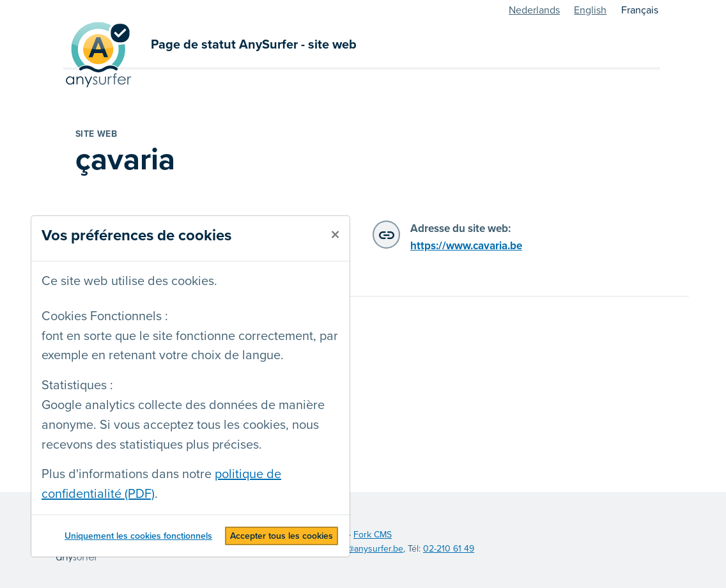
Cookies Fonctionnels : (105, 316)
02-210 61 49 (449, 549)
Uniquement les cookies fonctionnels (138, 536)
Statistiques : (77, 385)
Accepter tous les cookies (282, 536)
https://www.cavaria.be (466, 246)
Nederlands (534, 10)
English (590, 10)
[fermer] (335, 235)
